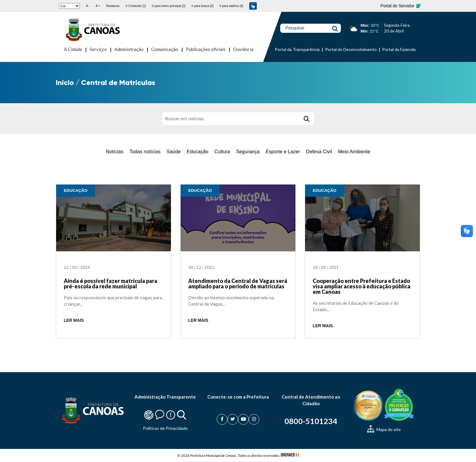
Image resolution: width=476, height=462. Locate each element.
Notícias (115, 152)
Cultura (222, 152)
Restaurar (113, 6)
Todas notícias (145, 152)
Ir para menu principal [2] (169, 6)
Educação (197, 152)
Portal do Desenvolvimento (351, 49)
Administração (129, 49)
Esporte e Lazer (283, 152)
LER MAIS (74, 320)
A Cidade (73, 49)
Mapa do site (384, 429)
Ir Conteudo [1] (136, 6)
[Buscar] (306, 119)
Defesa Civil (319, 152)
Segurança (248, 152)
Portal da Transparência (297, 49)
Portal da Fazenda (399, 49)
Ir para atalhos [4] (231, 6)
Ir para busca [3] (202, 6)
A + (98, 6)
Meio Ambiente (354, 152)
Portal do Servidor (400, 6)
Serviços (98, 49)
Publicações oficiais (206, 49)
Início (65, 82)
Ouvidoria (243, 49)
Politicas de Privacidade (165, 428)
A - (88, 6)
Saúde (174, 152)
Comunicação (165, 49)
